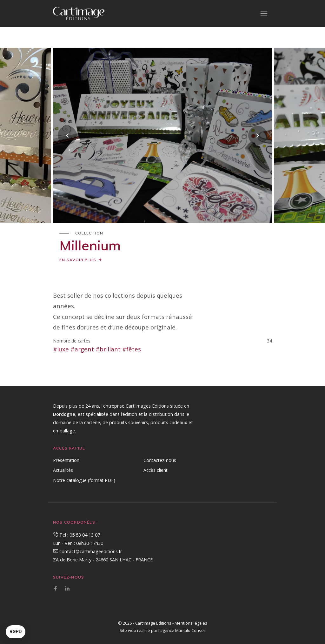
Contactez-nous (160, 460)
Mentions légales (191, 623)
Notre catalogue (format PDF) (84, 480)
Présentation (66, 460)
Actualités (63, 470)
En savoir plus (78, 260)
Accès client (156, 470)
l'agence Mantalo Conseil (182, 630)
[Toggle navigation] (264, 14)
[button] (16, 632)
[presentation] (67, 135)
